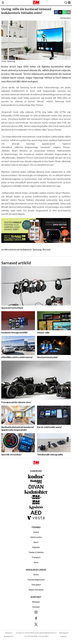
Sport (36, 542)
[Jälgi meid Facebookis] (36, 618)
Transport (36, 557)
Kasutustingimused (36, 579)
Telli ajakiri (36, 585)
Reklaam (36, 602)
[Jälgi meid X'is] (36, 625)
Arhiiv (36, 574)
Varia (36, 562)
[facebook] (56, 12)
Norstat (47, 250)
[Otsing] (66, 3)
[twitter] (60, 12)
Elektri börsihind (36, 590)
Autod (36, 532)
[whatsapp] (64, 12)
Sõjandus (36, 547)
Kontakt (36, 607)
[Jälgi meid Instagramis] (36, 612)
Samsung (37, 250)
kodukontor (26, 250)
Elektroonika (36, 537)
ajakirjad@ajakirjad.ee (48, 633)
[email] (69, 12)
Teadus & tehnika (36, 552)
